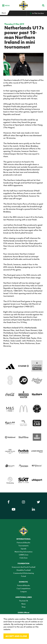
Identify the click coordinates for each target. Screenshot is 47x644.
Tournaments (23, 546)
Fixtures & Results (23, 543)
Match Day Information (24, 552)
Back (3, 13)
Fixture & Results (24, 585)
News (24, 604)
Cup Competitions (24, 588)
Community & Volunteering (24, 573)
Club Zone (23, 558)
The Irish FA (23, 601)
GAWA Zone (24, 555)
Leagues (24, 591)
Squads (23, 549)
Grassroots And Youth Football (24, 567)
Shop (23, 607)
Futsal (23, 576)
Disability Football (24, 570)
